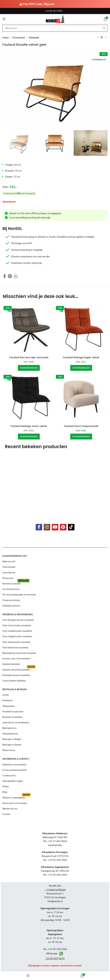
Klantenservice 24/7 (15, 556)
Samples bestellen (11, 664)
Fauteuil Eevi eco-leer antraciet (29, 357)
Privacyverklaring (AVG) (15, 770)
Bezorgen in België (12, 739)
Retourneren (9, 750)
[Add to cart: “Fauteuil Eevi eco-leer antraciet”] (29, 368)
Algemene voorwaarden (14, 764)
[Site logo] (55, 19)
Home (6, 37)
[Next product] (106, 37)
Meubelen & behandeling (18, 614)
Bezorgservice (9, 728)
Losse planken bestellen (14, 681)
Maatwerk (8, 700)
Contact (6, 814)
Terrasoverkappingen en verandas (19, 594)
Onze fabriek (9, 572)
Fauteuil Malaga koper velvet (81, 357)
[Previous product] (98, 37)
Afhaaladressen (10, 734)
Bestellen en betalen (12, 717)
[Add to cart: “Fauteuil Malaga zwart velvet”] (29, 437)
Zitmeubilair (19, 37)
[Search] (55, 28)
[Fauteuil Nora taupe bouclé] (81, 398)
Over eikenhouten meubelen (17, 642)
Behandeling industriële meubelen (19, 653)
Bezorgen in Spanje (12, 745)
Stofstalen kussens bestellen (16, 675)
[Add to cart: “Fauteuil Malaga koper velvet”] (81, 368)
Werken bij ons (10, 809)
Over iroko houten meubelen (17, 625)
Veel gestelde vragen (13, 781)
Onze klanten (9, 567)
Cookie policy (9, 775)
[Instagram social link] (47, 527)
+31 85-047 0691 (54, 11)
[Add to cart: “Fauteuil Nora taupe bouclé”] (81, 437)
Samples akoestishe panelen (19, 669)
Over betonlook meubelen (15, 647)
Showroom (8, 578)
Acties (6, 695)
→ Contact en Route (55, 890)
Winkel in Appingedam (17, 797)
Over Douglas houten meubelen (18, 620)
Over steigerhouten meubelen (17, 636)
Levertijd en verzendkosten (16, 722)
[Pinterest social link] (10, 276)
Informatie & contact (16, 759)
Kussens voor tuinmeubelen (16, 658)
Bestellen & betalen (15, 689)
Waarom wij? (9, 561)
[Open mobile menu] (4, 19)
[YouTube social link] (55, 527)
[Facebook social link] (5, 276)
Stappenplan (9, 706)
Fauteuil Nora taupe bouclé (81, 426)
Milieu (6, 786)
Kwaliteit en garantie (13, 711)
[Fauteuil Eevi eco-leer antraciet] (29, 329)
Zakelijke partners (11, 605)
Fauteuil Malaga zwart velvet (29, 426)
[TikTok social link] (71, 527)
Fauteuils (34, 37)
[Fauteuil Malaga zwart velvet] (29, 398)
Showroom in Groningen (15, 803)
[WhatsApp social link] (16, 276)
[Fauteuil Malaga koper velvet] (81, 329)
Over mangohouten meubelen (17, 631)
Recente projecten (16, 583)
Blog (5, 792)
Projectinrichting (11, 600)
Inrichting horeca (11, 589)
